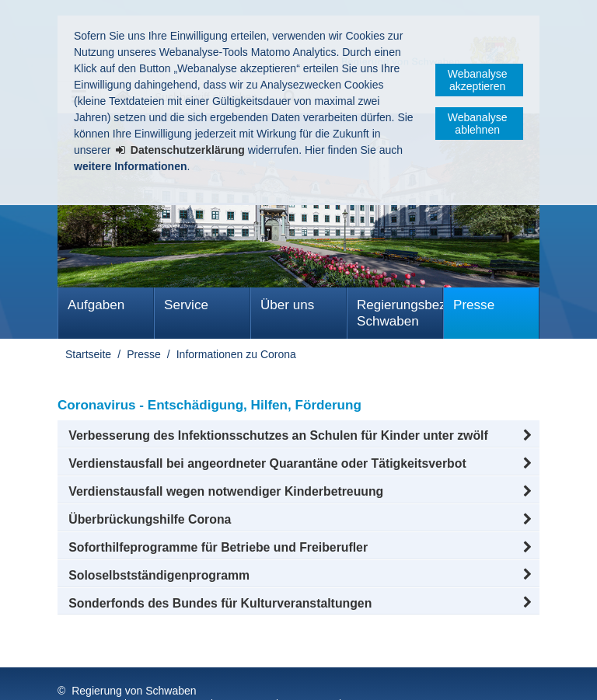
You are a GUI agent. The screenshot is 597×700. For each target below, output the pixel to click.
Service (186, 305)
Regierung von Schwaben (134, 660)
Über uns (287, 305)
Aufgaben (96, 305)
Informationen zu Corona (236, 354)
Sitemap (246, 676)
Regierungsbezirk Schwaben (400, 313)
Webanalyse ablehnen (478, 124)
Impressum (87, 676)
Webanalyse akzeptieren (478, 80)
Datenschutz (170, 676)
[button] (298, 436)
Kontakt (310, 676)
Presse (474, 305)
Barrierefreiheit (389, 676)
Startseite (88, 354)
